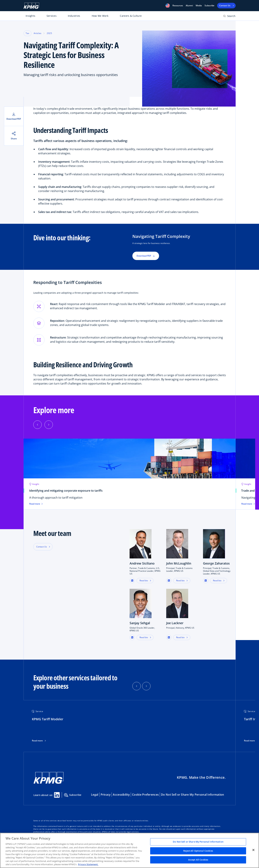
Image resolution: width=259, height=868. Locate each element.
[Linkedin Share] (57, 795)
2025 (49, 33)
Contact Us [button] (42, 547)
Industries (74, 16)
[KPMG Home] (31, 6)
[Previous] (37, 425)
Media (199, 6)
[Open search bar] (229, 17)
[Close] (253, 850)
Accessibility (121, 795)
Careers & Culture (131, 16)
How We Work (100, 16)
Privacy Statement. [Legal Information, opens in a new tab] (88, 864)
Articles (38, 33)
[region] (129, 850)
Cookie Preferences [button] (145, 795)
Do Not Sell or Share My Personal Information (192, 795)
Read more (37, 741)
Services (52, 16)
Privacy (106, 795)
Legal (95, 795)
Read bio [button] (144, 580)
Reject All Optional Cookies (198, 851)
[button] (168, 6)
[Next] (49, 425)
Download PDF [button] (146, 256)
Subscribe (209, 6)
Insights (30, 16)
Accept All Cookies (198, 860)
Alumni (189, 6)
